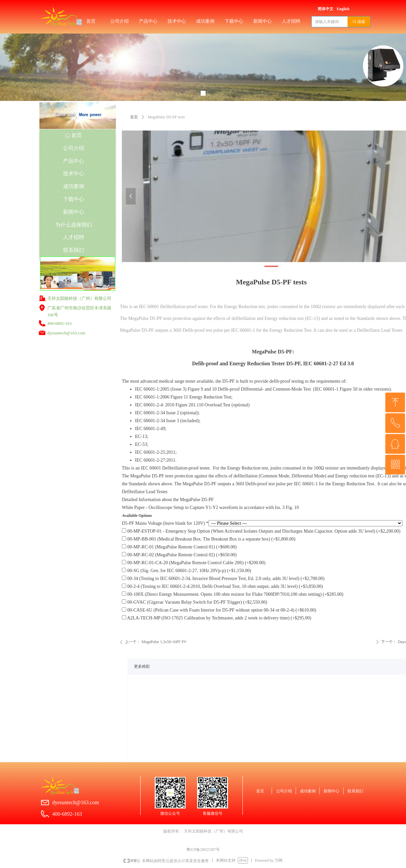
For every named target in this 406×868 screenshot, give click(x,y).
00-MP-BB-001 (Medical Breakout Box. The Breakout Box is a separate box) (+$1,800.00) (209, 539)
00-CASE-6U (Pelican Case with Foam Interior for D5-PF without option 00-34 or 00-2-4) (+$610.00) (219, 610)
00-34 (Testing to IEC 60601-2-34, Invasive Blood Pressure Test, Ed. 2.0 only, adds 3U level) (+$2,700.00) (223, 579)
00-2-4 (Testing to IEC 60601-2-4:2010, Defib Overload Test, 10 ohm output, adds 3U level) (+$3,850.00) (222, 586)
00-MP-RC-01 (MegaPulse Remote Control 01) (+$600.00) (179, 547)
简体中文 (326, 9)
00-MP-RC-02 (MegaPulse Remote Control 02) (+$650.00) (179, 555)
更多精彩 (142, 666)
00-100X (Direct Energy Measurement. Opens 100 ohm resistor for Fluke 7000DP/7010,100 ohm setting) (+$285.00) (233, 594)
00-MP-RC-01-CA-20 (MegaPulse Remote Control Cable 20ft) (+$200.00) (194, 563)
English (343, 9)
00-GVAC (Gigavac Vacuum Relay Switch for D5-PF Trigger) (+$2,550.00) (194, 602)
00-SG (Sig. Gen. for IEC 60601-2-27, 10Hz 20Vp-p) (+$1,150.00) (186, 571)
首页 (134, 117)
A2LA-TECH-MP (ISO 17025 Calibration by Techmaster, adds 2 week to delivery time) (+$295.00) (217, 618)
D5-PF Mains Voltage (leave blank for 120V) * (165, 523)
